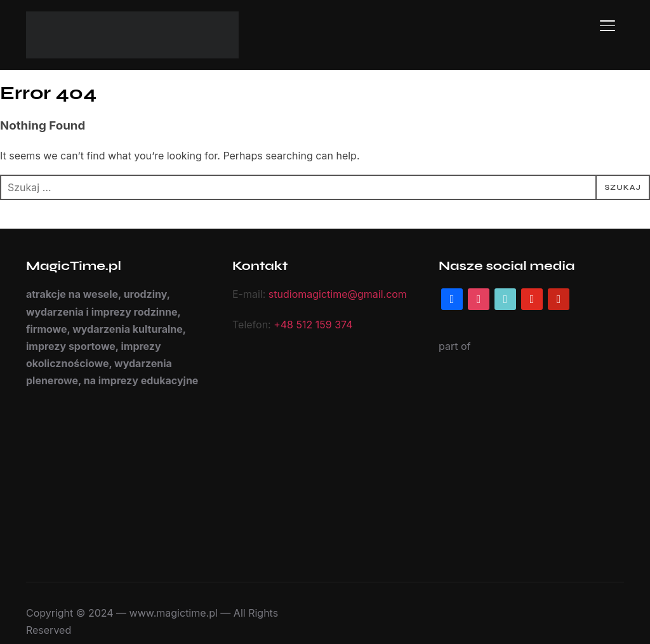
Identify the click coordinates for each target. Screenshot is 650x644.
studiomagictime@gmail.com (332, 294)
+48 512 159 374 (309, 325)
